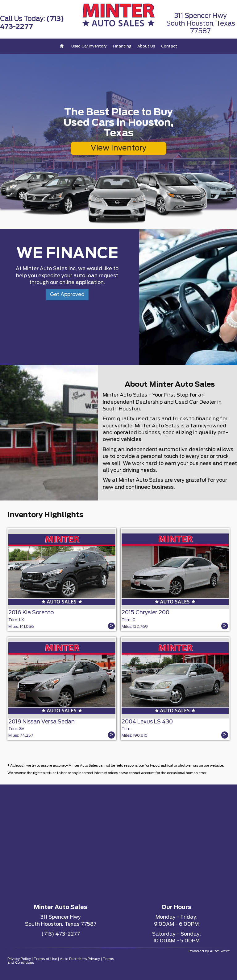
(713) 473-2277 (61, 934)
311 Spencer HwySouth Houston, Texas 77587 (201, 24)
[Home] (62, 46)
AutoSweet (220, 951)
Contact (169, 46)
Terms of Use (45, 959)
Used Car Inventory (89, 46)
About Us (146, 46)
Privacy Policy (19, 959)
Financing (122, 46)
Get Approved (67, 294)
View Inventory (118, 148)
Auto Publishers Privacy (80, 959)
